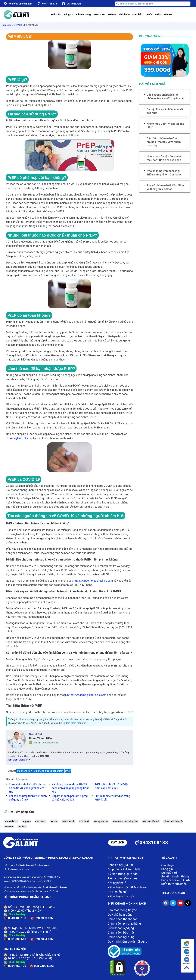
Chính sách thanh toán (123, 919)
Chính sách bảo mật (121, 933)
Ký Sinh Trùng (83, 15)
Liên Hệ (168, 15)
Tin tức (149, 15)
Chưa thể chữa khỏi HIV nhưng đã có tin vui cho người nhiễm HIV (27, 788)
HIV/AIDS (18, 25)
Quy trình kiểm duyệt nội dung (127, 942)
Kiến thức (137, 15)
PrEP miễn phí (117, 892)
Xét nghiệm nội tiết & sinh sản (128, 887)
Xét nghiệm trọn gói (121, 896)
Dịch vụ (112, 15)
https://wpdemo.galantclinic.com (93, 581)
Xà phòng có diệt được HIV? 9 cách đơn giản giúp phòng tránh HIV (71, 788)
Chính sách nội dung (121, 937)
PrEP (68, 771)
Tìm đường (187, 944)
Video (158, 15)
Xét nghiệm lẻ (117, 883)
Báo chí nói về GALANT (177, 880)
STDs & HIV (99, 15)
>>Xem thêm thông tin (75, 723)
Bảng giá (69, 15)
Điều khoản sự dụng (121, 928)
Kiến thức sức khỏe (174, 884)
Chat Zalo (187, 953)
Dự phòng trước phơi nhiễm (49, 771)
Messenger (187, 961)
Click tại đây (17, 914)
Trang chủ (7, 25)
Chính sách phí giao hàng (124, 924)
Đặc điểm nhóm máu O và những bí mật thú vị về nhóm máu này (164, 142)
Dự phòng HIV (24, 771)
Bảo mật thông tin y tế (122, 910)
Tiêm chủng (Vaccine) (122, 878)
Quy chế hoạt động (120, 915)
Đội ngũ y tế (169, 873)
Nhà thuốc (124, 15)
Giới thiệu (56, 15)
